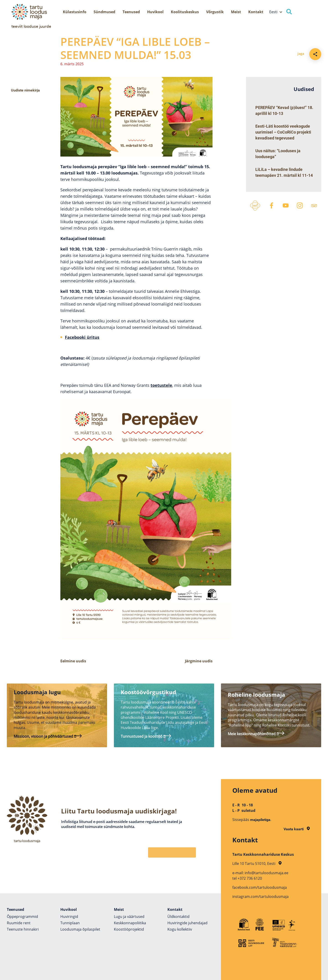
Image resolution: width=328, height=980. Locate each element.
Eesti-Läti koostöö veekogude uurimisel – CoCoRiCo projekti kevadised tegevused (283, 132)
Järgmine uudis (199, 661)
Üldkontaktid (178, 917)
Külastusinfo (75, 12)
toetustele (161, 385)
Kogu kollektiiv (180, 929)
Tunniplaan (70, 923)
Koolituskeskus (185, 12)
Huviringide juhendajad (187, 923)
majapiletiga (260, 820)
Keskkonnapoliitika (130, 923)
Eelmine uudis (73, 661)
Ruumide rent (19, 923)
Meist (236, 12)
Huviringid (69, 917)
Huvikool (155, 12)
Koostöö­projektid (129, 929)
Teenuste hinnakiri (23, 929)
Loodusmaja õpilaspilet (80, 929)
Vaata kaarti (297, 829)
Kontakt (256, 12)
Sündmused (104, 12)
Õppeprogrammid (22, 917)
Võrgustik (215, 12)
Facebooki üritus (82, 337)
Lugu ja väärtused (129, 917)
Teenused (131, 12)
